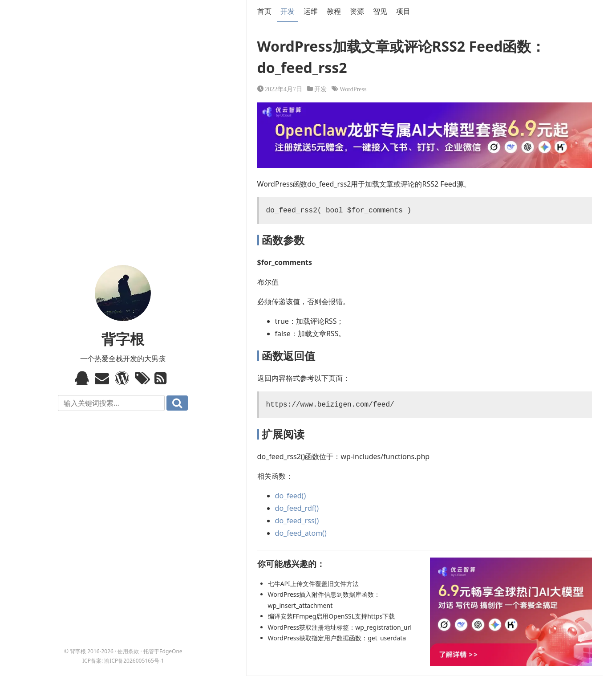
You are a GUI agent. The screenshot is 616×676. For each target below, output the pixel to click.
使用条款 (128, 651)
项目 (403, 11)
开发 (288, 11)
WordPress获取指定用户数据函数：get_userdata (337, 638)
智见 (380, 11)
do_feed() (291, 496)
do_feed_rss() (297, 521)
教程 (334, 11)
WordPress (353, 89)
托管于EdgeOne (163, 651)
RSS (163, 378)
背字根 (123, 339)
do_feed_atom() (301, 533)
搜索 (177, 403)
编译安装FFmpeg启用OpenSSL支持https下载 (332, 616)
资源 (357, 11)
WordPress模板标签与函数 (123, 378)
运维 (311, 11)
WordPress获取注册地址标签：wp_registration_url (340, 627)
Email (103, 378)
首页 (264, 11)
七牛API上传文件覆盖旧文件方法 (313, 584)
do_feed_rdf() (297, 508)
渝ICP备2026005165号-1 (134, 661)
